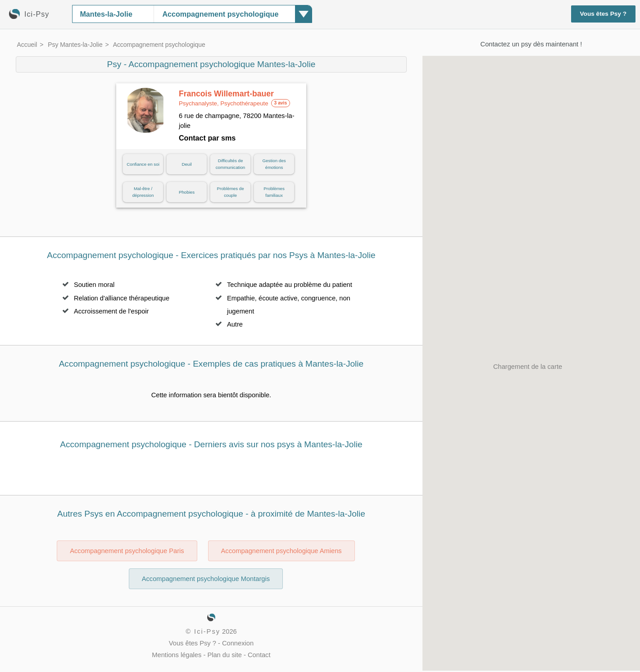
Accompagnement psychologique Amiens (281, 551)
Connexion (238, 643)
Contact (259, 655)
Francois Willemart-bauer (226, 98)
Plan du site (225, 655)
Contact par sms (207, 138)
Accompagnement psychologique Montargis (206, 579)
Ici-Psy (207, 631)
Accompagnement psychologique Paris (127, 551)
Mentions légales (177, 655)
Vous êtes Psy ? (604, 14)
